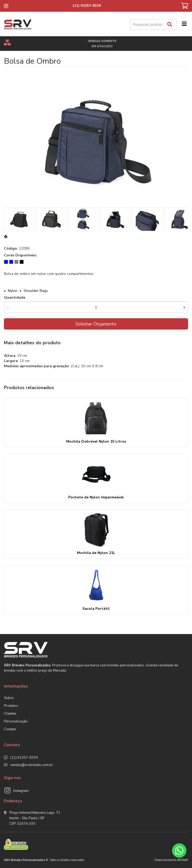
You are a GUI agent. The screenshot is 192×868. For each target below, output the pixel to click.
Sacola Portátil (96, 609)
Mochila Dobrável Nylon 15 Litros (96, 441)
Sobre (9, 698)
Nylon (13, 291)
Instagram (21, 791)
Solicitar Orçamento (96, 324)
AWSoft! (183, 860)
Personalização (16, 721)
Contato (10, 729)
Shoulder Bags (36, 291)
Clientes (10, 714)
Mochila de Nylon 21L (96, 553)
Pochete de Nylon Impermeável (96, 497)
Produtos (11, 706)
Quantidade (15, 297)
